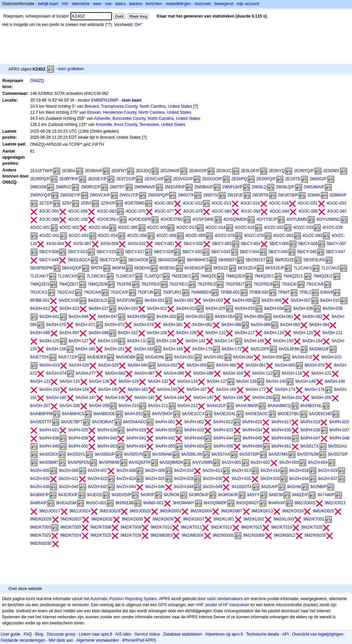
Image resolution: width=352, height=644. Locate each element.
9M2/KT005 (71, 527)
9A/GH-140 (276, 381)
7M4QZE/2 (323, 276)
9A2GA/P (269, 487)
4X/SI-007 (82, 244)
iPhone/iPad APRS (139, 640)
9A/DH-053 (195, 317)
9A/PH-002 (194, 422)
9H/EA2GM (66, 503)
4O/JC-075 (136, 211)
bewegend (224, 4)
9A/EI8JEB (97, 357)
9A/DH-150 (283, 341)
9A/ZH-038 (40, 487)
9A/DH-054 (225, 317)
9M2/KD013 (262, 511)
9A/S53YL (76, 454)
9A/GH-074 (56, 373)
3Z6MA (314, 195)
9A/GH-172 (256, 390)
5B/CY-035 (192, 252)
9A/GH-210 (128, 406)
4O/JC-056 (78, 211)
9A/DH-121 (332, 333)
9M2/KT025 (101, 535)
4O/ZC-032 (274, 227)
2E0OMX (331, 171)
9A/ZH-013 (241, 471)
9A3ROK (171, 495)
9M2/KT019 (282, 527)
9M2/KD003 (170, 511)
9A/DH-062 (312, 317)
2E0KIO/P (198, 171)
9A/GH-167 (197, 390)
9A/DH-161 (114, 349)
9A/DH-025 (216, 308)
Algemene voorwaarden (98, 640)
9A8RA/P (38, 503)
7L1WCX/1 (96, 276)
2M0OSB (38, 187)
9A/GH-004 (243, 357)
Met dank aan (61, 640)
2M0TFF (118, 187)
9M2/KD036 (163, 519)
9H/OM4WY (184, 503)
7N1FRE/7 (235, 284)
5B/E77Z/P (109, 260)
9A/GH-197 (203, 398)
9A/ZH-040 (69, 487)
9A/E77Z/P (68, 357)
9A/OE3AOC (257, 414)
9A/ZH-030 (212, 479)
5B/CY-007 (336, 244)
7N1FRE (124, 284)
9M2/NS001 (223, 535)
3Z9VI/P (108, 203)
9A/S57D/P (249, 454)
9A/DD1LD (98, 300)
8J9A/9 (327, 292)
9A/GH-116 (292, 373)
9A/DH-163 (144, 349)
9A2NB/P (318, 487)
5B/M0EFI (227, 260)
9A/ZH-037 (328, 479)
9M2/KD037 (194, 519)
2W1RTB (260, 195)
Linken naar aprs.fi (96, 634)
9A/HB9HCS (73, 414)
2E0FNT (119, 171)
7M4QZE (208, 276)
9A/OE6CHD (320, 414)
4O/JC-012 (193, 203)
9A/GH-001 (184, 357)
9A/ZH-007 (97, 471)
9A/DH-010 (330, 300)
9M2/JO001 (305, 503)
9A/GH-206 (321, 398)
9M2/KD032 (102, 519)
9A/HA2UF (216, 406)
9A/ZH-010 (184, 471)
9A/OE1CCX (193, 414)
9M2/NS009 (254, 535)
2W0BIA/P (203, 187)
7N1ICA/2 (66, 292)
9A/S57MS (278, 454)
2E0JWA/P (170, 171)
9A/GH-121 (321, 373)
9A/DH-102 (128, 333)
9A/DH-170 (202, 349)
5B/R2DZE (284, 260)
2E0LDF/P (250, 171)
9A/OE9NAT (103, 422)
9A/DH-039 (332, 308)
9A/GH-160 (108, 390)
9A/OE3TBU (289, 414)
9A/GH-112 (262, 373)
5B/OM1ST (255, 260)
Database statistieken (183, 634)
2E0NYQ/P (304, 171)
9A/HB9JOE (104, 414)
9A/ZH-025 (155, 479)
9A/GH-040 (138, 365)
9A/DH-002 (184, 300)
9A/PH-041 (136, 438)
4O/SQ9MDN (236, 219)
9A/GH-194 (174, 398)
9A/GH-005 (272, 357)
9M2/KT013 (222, 527)
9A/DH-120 (303, 333)
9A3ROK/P (199, 495)
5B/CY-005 (279, 244)
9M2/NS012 (284, 535)
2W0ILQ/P (285, 187)
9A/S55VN (134, 454)
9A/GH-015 (331, 357)
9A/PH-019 (310, 422)
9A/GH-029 (108, 365)
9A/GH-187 (86, 398)
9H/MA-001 (154, 503)
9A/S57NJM (308, 454)
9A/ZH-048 (184, 487)
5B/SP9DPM (41, 268)
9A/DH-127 (78, 341)
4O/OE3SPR (140, 219)
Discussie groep (61, 634)
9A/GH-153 (50, 390)
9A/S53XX (49, 454)
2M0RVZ (64, 187)
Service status (147, 634)
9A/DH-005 (242, 300)
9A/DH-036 (303, 308)
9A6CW (276, 495)
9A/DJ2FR (260, 349)
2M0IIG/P (318, 179)
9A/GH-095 (174, 373)
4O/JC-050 (49, 211)
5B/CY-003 (222, 244)
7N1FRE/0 (151, 284)
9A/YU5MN (202, 462)
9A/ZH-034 (299, 479)
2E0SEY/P (97, 179)
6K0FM (119, 268)
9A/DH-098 (99, 333)
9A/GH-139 (246, 381)
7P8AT (284, 292)
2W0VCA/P (100, 195)
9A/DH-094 (319, 325)
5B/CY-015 (106, 252)
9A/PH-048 (339, 438)
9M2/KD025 (324, 511)
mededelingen (178, 4)
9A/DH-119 (274, 333)
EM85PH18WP (105, 100)
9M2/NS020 (315, 535)
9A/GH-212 (187, 406)
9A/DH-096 (40, 333)
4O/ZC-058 (166, 236)
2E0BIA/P (93, 171)
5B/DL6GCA (79, 260)
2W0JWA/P (314, 187)
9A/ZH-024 (126, 479)
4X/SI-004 (55, 244)
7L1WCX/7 (125, 276)
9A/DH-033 (245, 308)
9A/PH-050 (78, 446)
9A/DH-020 (128, 308)
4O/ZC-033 (303, 227)
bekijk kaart (48, 4)
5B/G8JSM (168, 260)
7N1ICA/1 (39, 292)
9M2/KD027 (71, 519)
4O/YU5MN (297, 219)
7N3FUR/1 (172, 292)
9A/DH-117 (245, 333)
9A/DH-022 (157, 308)
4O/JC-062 (107, 211)
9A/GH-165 (167, 390)
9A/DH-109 (186, 333)
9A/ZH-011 (212, 471)
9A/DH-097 (69, 333)
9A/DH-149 (254, 341)
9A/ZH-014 (270, 471)
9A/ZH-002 (260, 462)
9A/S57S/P (338, 454)
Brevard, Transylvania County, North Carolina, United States (138, 106)
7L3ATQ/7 (153, 276)
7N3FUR (145, 292)
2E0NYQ (277, 171)
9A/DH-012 (40, 308)
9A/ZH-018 (299, 471)
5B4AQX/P (72, 268)
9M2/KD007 (232, 511)
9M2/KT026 (131, 535)
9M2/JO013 (335, 503)
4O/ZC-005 (128, 227)
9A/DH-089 (261, 325)
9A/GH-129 (128, 381)
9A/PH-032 (194, 430)
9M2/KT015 (252, 527)
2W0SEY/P (70, 195)
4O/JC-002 (164, 203)
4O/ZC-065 (195, 236)
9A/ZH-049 (212, 487)
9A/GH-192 (145, 398)
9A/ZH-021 (69, 479)
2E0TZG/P (126, 179)
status (120, 4)
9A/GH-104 (233, 373)
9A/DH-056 (254, 317)
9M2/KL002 (254, 519)
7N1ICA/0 (315, 284)
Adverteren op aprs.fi (224, 634)
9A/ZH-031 (241, 479)
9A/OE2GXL (225, 414)
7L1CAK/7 (39, 276)
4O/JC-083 (222, 211)
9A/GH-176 (315, 390)
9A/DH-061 (283, 317)
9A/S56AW (162, 454)
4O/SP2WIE (203, 219)
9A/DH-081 (173, 325)
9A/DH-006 (272, 300)
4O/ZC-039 (332, 227)
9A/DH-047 (108, 317)
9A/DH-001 (155, 300)
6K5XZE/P (275, 268)
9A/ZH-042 (97, 487)
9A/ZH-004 (318, 462)
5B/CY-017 (135, 252)
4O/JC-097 (337, 211)
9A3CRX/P (68, 495)
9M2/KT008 (101, 527)
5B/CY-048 (49, 260)
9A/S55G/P (105, 454)
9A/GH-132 (158, 381)
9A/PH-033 (223, 430)
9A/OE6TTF (41, 422)
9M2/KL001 (224, 519)
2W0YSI (211, 195)
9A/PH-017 (281, 422)
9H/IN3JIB (125, 503)
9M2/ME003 (162, 535)
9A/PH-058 (223, 446)
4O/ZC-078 (254, 236)
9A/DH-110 (216, 333)
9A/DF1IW (126, 300)
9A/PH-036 (310, 430)
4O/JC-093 (251, 211)
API (285, 634)
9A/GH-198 (233, 398)
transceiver (239, 605)
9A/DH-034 (274, 308)
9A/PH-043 (194, 438)
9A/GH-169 (226, 390)
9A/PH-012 (223, 422)
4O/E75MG (135, 203)
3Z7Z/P (46, 203)
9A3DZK (95, 495)
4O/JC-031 (308, 203)
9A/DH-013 (69, 308)
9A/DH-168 (173, 349)
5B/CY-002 (193, 244)
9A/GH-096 (203, 373)
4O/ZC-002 (69, 227)
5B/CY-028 (164, 252)
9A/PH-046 (281, 438)
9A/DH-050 (137, 317)
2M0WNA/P (145, 187)
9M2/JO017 (50, 511)
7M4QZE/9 (97, 284)
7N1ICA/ (289, 284)
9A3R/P (148, 495)
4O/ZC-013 (186, 227)
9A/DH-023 (186, 308)
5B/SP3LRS (314, 260)
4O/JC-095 (308, 211)
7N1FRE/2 (207, 284)
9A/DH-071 (85, 325)
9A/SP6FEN (79, 462)
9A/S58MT (49, 462)
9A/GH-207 (40, 406)
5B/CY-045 (278, 252)
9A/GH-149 (335, 381)
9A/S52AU (338, 446)
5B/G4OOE (138, 260)
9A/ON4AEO (135, 422)
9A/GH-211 (158, 406)
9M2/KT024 (71, 535)
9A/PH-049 (49, 446)
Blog (39, 634)
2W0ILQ (259, 187)
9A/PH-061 (281, 446)
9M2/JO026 (110, 511)
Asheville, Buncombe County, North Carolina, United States (147, 118)
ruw (108, 4)
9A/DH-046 (78, 317)
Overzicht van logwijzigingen (317, 634)
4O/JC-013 (221, 203)
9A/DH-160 (85, 349)
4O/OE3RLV (108, 219)
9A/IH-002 (134, 414)
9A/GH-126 (99, 381)
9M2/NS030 (41, 543)
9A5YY (253, 495)
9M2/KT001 (314, 519)
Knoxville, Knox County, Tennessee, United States (141, 125)
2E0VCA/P (154, 179)
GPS (162, 605)
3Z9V (67, 203)
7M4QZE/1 (264, 276)
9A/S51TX (310, 446)
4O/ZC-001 (40, 227)
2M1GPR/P (175, 187)
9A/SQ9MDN (171, 462)
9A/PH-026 (107, 430)
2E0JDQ (143, 171)
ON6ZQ (37, 81)
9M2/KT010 (161, 527)
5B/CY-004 (251, 244)
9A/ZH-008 (126, 471)
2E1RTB (292, 179)
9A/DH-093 (290, 325)
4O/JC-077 (164, 211)
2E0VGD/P (183, 179)
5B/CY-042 (221, 252)
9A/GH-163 (138, 390)
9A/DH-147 (225, 341)
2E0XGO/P (212, 179)
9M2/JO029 (140, 511)
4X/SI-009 (109, 244)
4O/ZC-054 (108, 236)
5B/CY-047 (335, 252)
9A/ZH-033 (270, 479)
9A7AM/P (326, 495)
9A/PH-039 (78, 438)
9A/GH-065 (285, 365)
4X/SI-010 (137, 244)
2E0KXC (224, 171)
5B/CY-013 (78, 252)
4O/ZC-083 (283, 236)
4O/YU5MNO (328, 219)
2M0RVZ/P (91, 187)
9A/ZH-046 (155, 487)
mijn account (248, 4)
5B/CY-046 (307, 252)
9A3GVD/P (122, 495)
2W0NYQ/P (40, 195)
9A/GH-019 (50, 365)
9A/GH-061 (256, 365)
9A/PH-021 (49, 430)
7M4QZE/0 (235, 276)
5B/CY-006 (308, 244)
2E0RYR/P (69, 179)
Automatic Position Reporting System (123, 599)
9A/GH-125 (70, 381)
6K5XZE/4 (247, 268)
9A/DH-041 (49, 317)
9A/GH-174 (285, 390)
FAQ (28, 634)
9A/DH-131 (137, 341)
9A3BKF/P (39, 495)
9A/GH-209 (99, 406)
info (65, 4)
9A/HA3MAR (247, 406)
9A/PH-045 (252, 438)
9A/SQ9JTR (140, 462)
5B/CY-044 (250, 252)
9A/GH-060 (226, 365)
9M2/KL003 (284, 519)
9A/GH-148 (305, 381)
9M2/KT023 (40, 535)
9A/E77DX (39, 357)
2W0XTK (186, 195)
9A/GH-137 (217, 381)
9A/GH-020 (79, 365)
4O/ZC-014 (215, 227)
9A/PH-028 (136, 430)
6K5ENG (167, 268)
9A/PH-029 (165, 430)
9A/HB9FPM (41, 414)
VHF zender (206, 605)
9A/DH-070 (56, 325)
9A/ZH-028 (184, 479)
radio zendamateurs (225, 599)
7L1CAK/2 (331, 268)
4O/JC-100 (78, 219)
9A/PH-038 (49, 438)
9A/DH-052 (166, 317)
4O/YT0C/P (267, 219)
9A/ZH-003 (289, 462)
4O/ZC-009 (157, 227)
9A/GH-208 (70, 406)
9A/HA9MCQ (279, 406)
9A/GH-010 (302, 357)
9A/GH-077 (86, 373)
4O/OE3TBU (172, 219)
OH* (138, 25)
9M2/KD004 (201, 511)
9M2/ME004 (193, 535)
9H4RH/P (277, 503)
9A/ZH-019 (328, 471)
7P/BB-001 (230, 292)
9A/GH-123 (40, 381)
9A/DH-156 (56, 349)
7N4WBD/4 (201, 292)
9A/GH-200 (262, 398)
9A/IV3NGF (162, 414)
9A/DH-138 (166, 341)
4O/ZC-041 (49, 236)
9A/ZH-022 (97, 479)
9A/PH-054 (136, 446)
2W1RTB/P (288, 195)
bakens (136, 4)
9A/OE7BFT (72, 422)
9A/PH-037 (339, 430)
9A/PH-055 (165, 446)
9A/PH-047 (310, 438)
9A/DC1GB (69, 300)
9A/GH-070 (315, 365)
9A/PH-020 (339, 422)
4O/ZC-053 (78, 236)
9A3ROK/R (228, 495)
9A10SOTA (242, 487)
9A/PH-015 (252, 422)
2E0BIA (69, 171)
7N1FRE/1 (179, 284)
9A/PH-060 (252, 446)
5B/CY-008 (49, 252)
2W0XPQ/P (158, 195)
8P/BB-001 (40, 300)
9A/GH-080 (115, 373)
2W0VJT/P (129, 195)
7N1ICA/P (119, 292)
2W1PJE (235, 195)
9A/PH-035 (281, 430)
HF (226, 605)
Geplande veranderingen (23, 640)
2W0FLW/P (232, 187)
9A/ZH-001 (231, 462)
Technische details (263, 634)
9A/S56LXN (192, 454)
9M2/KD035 (132, 519)
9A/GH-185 (56, 398)
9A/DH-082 (202, 325)
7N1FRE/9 (263, 284)
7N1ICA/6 (92, 292)
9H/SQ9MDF (215, 503)
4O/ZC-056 (137, 236)
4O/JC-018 (279, 203)
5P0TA (97, 268)
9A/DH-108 (157, 333)
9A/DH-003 (213, 300)
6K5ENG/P (194, 268)
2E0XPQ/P (266, 179)
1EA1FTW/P (41, 171)
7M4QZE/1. (294, 276)
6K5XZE (221, 268)
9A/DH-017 (99, 308)
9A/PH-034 (252, 430)
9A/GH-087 (145, 373)
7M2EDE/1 (181, 276)
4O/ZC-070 (225, 236)
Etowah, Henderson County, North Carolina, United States (139, 112)
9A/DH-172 (231, 349)
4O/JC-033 (336, 203)
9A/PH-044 (223, 438)
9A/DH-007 (301, 300)
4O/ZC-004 (99, 227)
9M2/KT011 (191, 527)
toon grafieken (71, 69)
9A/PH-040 (107, 438)
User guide (10, 634)
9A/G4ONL (155, 357)
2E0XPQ (239, 179)
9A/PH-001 (165, 422)
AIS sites (123, 634)
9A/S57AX (221, 454)
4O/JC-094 (280, 211)
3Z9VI (86, 203)
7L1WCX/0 (67, 276)
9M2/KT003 (40, 527)
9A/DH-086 (231, 325)
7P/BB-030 (259, 292)
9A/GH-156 (79, 390)
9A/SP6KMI (109, 462)
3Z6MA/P (338, 195)
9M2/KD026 (41, 519)
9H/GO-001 (96, 503)
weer (97, 4)
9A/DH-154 (312, 341)
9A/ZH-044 (126, 487)
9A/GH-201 (292, 398)
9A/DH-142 (195, 341)
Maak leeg (138, 16)
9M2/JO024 (80, 511)
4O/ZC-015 (245, 227)
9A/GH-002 (213, 357)
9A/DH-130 (108, 341)
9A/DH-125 (49, 341)
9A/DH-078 (144, 325)
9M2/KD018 (293, 511)
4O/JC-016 (250, 203)
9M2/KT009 (131, 527)
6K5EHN (142, 268)
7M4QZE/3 (40, 284)
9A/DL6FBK (289, 349)
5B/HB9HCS (198, 260)
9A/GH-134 (187, 381)
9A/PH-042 (165, 438)
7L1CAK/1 (303, 268)
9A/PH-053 (107, 446)
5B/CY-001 (165, 244)
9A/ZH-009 (155, 471)
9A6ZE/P (300, 495)
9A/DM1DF (319, 349)
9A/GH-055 (197, 365)
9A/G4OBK (126, 357)
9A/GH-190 (115, 398)
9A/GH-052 (167, 365)
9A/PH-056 (194, 446)
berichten (154, 4)
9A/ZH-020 (40, 479)
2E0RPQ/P (40, 179)
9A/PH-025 (78, 430)
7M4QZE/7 (69, 284)
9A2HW (294, 487)
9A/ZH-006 (69, 471)
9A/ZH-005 (40, 471)
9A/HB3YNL (311, 406)
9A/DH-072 (114, 325)
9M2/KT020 (312, 527)
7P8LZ (305, 292)
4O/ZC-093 (312, 236)
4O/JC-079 (193, 211)
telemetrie (81, 4)
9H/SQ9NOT (247, 503)
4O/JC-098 (49, 219)
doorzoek (202, 4)
